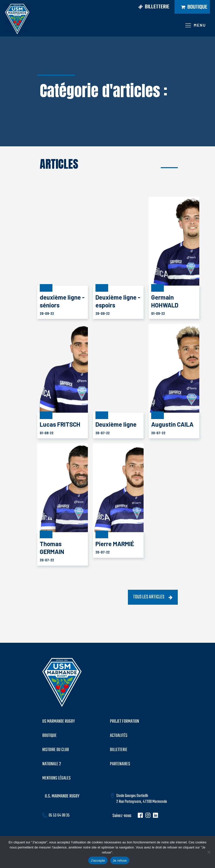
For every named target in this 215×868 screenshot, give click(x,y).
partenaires (120, 764)
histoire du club (56, 750)
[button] (152, 7)
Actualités (119, 736)
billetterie (119, 750)
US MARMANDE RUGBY (58, 722)
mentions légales (56, 778)
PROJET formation (124, 722)
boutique (50, 736)
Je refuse (120, 861)
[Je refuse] (209, 852)
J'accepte (98, 861)
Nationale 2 (52, 764)
